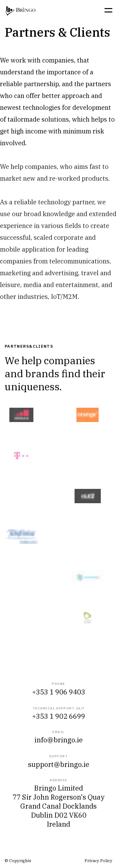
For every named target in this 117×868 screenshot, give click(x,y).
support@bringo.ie (59, 764)
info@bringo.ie (58, 740)
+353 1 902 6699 (59, 716)
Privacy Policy (98, 861)
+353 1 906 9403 (59, 692)
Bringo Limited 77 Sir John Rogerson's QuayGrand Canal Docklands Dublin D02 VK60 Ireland (59, 806)
